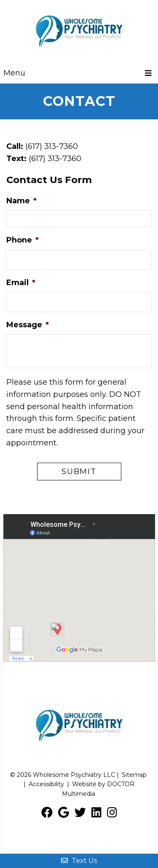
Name (21, 201)
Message (28, 325)
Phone (23, 240)
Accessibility (46, 784)
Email (21, 283)
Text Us (79, 861)
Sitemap (134, 775)
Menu (14, 73)
